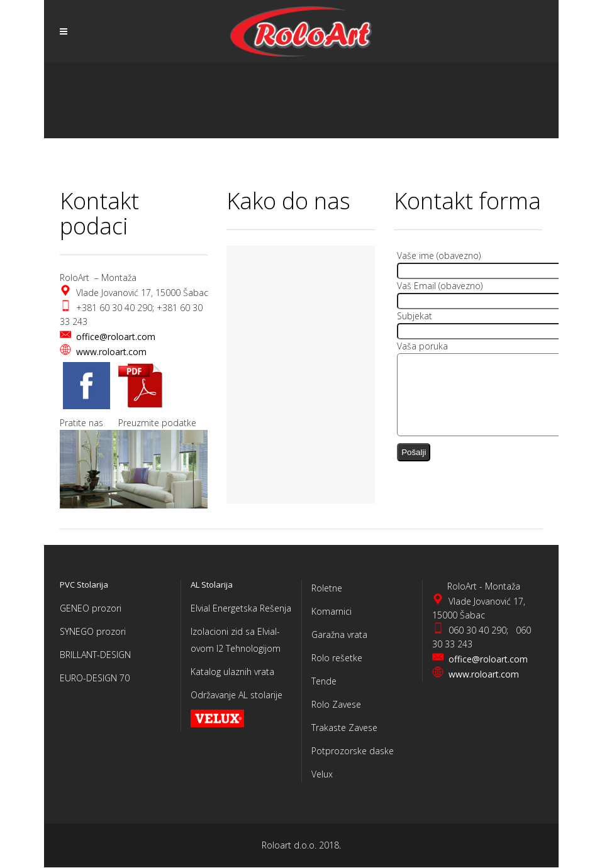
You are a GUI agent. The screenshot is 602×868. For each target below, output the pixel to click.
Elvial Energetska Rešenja (241, 608)
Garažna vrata (339, 635)
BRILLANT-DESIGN (95, 655)
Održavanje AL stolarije (237, 695)
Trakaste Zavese (344, 728)
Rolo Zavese (336, 704)
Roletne (327, 588)
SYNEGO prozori (93, 631)
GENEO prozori (91, 608)
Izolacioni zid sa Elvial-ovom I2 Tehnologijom (236, 640)
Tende (324, 681)
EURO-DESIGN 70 (95, 678)
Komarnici (332, 611)
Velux (322, 774)
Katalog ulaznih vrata (232, 672)
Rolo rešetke (337, 658)
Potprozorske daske (353, 751)
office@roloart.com (116, 337)
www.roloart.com (111, 352)
